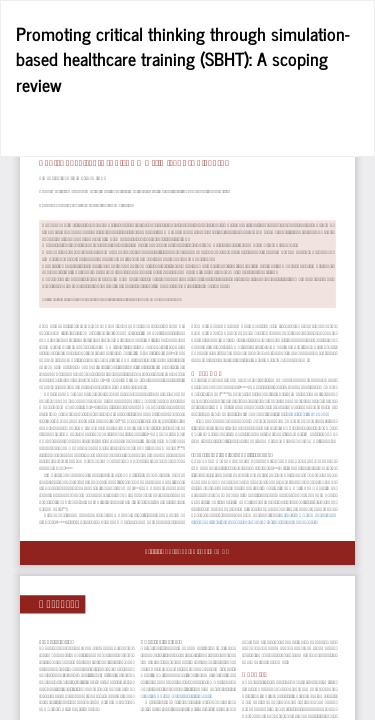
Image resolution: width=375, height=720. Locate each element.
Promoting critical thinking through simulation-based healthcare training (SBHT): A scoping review (183, 58)
